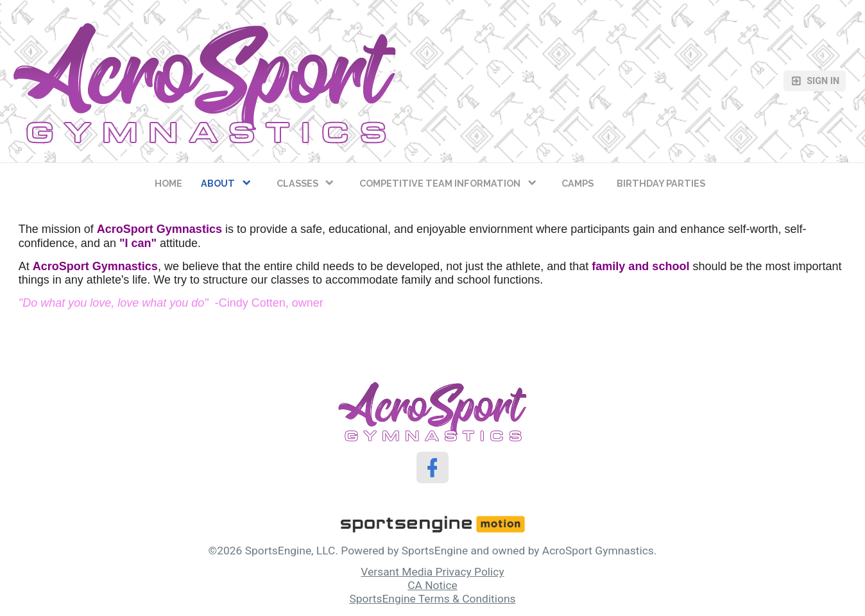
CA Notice (432, 585)
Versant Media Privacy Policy (432, 572)
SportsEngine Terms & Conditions (432, 599)
